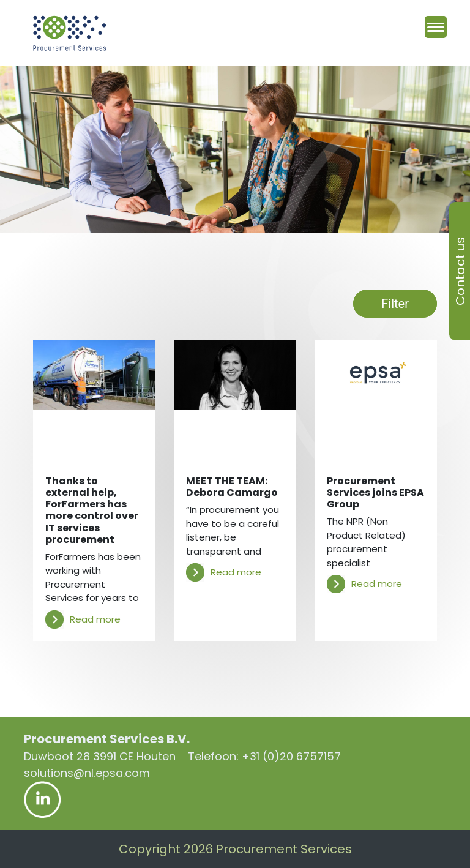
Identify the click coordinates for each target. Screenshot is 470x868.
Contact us (460, 271)
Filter (395, 304)
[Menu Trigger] (436, 27)
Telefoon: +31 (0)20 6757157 (264, 756)
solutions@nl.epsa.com (87, 773)
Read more (83, 619)
